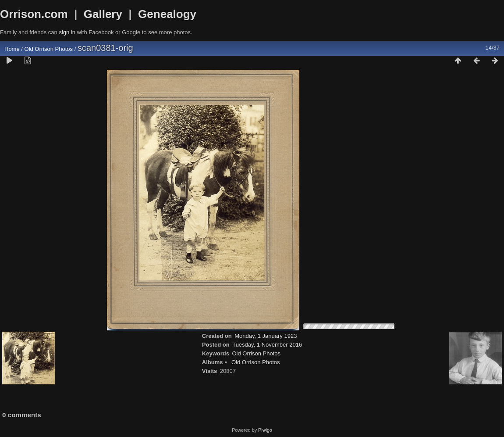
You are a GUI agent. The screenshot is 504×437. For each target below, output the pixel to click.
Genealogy (167, 14)
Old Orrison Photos (49, 49)
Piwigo (265, 430)
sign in (67, 32)
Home (12, 49)
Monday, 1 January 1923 (266, 336)
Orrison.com (34, 14)
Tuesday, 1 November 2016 (267, 345)
